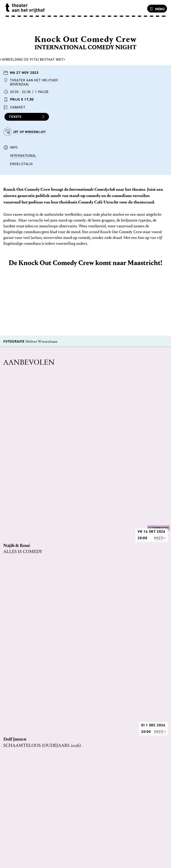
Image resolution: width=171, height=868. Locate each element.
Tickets (27, 117)
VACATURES (16, 719)
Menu (157, 9)
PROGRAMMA (17, 708)
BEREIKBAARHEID (20, 835)
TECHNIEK (14, 725)
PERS (10, 731)
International (23, 156)
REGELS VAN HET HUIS (24, 713)
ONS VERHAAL (17, 702)
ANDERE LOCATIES (21, 829)
